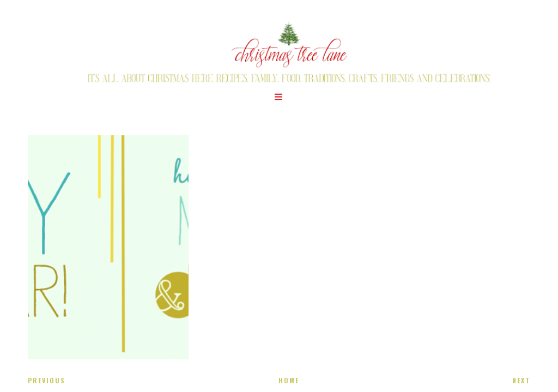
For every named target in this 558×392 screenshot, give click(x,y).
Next (521, 380)
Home (289, 380)
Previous (47, 380)
